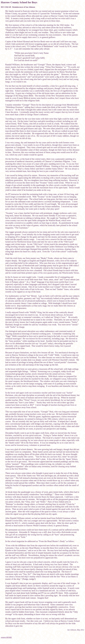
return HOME (6, 637)
